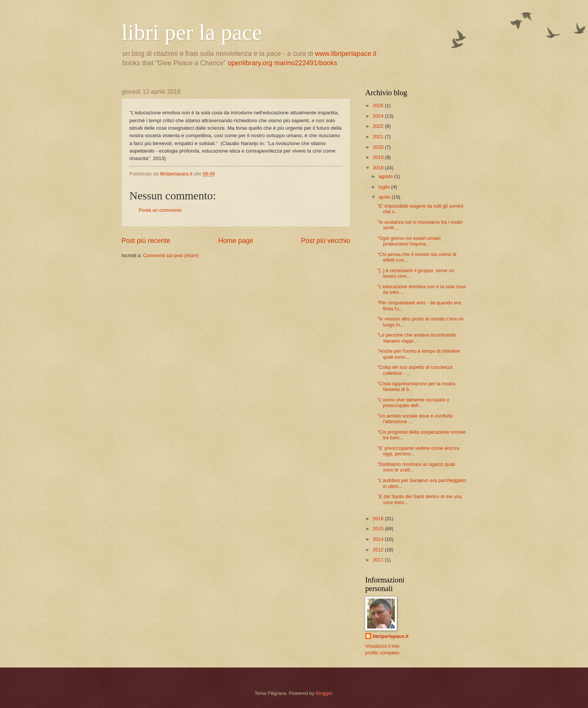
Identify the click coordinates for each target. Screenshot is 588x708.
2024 (379, 116)
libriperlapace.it (391, 636)
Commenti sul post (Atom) (171, 255)
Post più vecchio (326, 241)
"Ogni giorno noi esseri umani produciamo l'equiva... (409, 241)
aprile (385, 197)
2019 (379, 157)
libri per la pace (192, 32)
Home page (236, 241)
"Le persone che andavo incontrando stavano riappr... (417, 338)
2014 (379, 539)
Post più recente (146, 241)
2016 (379, 519)
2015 (379, 529)
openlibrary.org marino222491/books (282, 63)
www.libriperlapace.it (346, 54)
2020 (379, 147)
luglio (385, 187)
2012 (379, 550)
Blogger (324, 693)
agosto (386, 176)
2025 (379, 106)
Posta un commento (160, 210)
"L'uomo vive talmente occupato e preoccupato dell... (413, 403)
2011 (379, 560)
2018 (379, 168)
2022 (379, 126)
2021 (379, 137)
